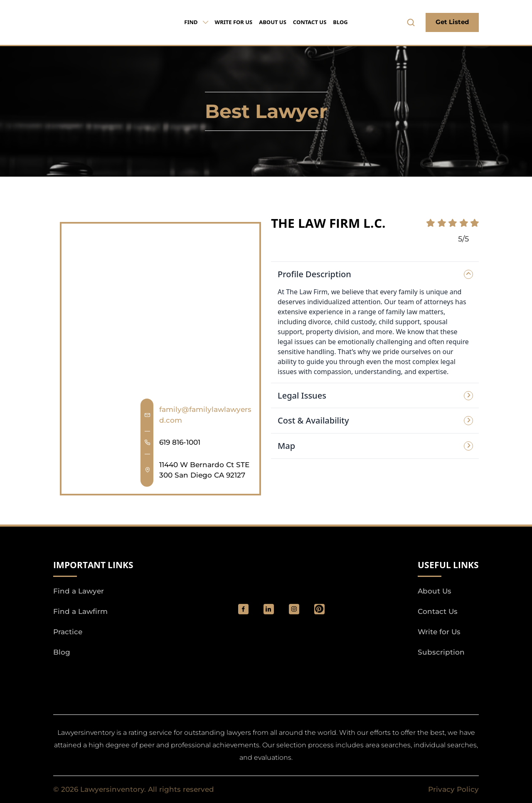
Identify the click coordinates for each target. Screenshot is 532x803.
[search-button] (411, 22)
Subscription (441, 652)
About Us (273, 22)
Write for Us (234, 22)
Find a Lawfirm (80, 611)
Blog (340, 22)
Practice (68, 632)
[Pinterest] (319, 609)
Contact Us (310, 22)
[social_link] (243, 609)
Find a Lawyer (79, 591)
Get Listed (452, 22)
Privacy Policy (453, 789)
